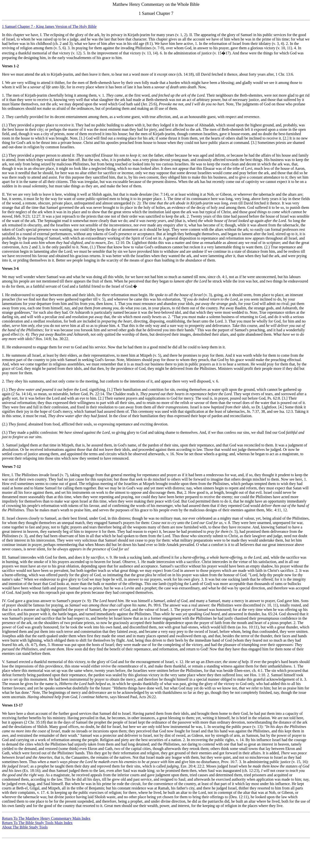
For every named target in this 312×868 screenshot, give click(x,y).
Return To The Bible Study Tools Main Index (37, 823)
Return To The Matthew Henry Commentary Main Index (46, 818)
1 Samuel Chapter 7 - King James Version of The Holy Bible (49, 26)
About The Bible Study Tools (25, 827)
